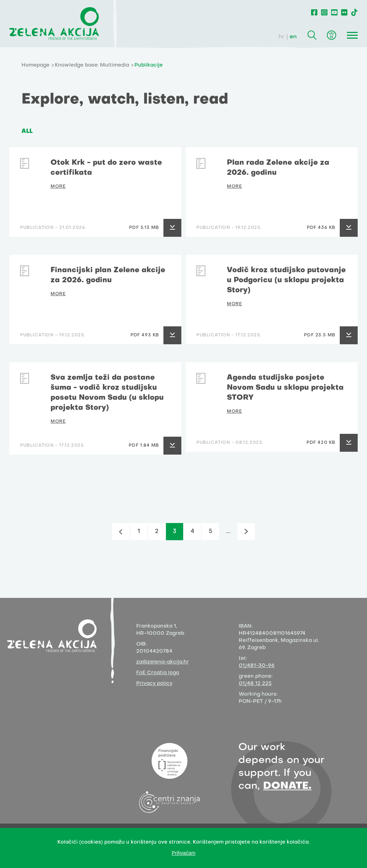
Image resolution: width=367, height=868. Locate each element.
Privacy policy (154, 684)
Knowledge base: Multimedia (92, 65)
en (293, 37)
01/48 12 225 (255, 684)
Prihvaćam (183, 853)
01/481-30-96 (257, 666)
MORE (58, 187)
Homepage (35, 65)
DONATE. (287, 786)
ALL (27, 131)
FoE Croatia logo (158, 673)
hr (282, 37)
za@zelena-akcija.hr (163, 662)
